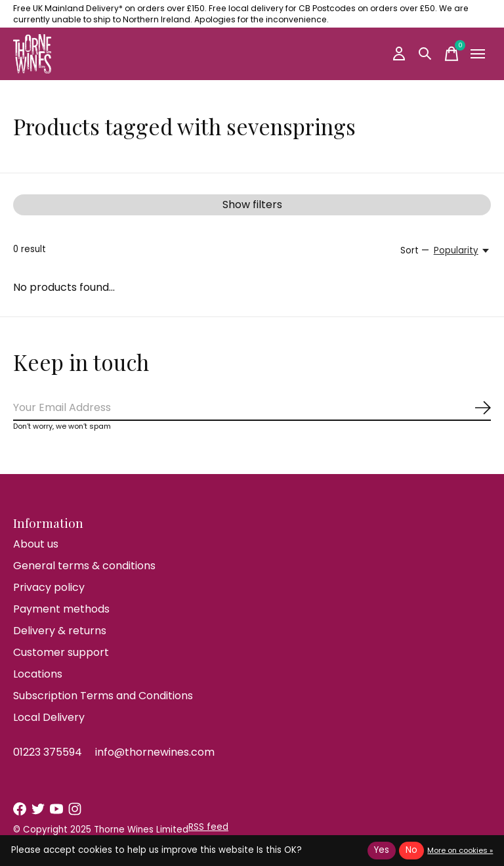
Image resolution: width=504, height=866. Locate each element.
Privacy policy (49, 587)
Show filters (252, 205)
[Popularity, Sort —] (462, 251)
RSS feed (208, 827)
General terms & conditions (84, 566)
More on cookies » (460, 850)
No (411, 850)
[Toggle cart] (451, 54)
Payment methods (61, 609)
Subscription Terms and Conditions (103, 696)
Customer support (61, 652)
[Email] (252, 408)
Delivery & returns (60, 631)
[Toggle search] (425, 54)
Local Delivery (49, 717)
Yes (382, 850)
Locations (38, 674)
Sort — (415, 250)
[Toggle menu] (478, 54)
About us (36, 544)
